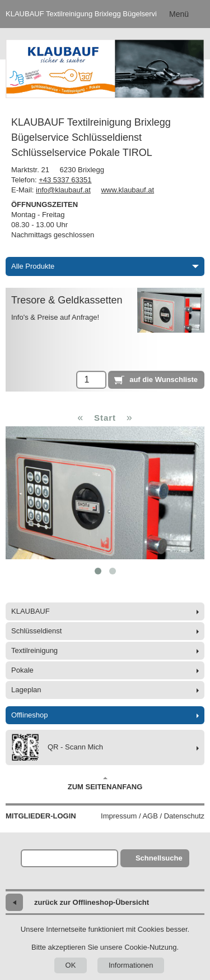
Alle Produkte (105, 266)
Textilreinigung (34, 650)
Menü (179, 14)
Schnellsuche (159, 858)
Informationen (131, 965)
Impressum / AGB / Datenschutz (153, 816)
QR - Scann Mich (57, 747)
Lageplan (26, 690)
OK (71, 965)
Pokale (22, 670)
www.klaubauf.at (127, 190)
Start (105, 418)
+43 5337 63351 (65, 180)
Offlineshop (30, 715)
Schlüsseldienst (36, 631)
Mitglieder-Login (41, 816)
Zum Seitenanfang (105, 784)
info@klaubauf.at (63, 190)
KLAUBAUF (31, 611)
